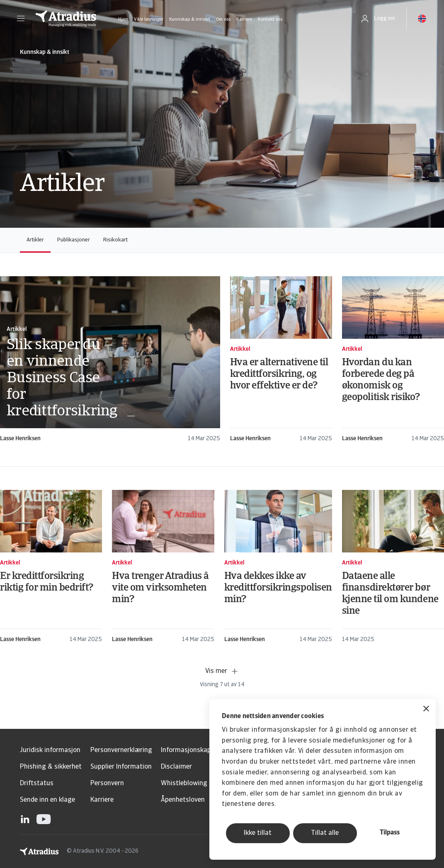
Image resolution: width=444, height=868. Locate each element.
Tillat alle (325, 833)
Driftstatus (37, 784)
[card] (110, 360)
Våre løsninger (149, 20)
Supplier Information (121, 767)
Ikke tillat (258, 833)
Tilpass (390, 833)
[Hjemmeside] (66, 19)
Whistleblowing (184, 784)
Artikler (35, 240)
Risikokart (115, 240)
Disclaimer (176, 767)
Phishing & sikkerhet (51, 767)
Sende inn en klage (47, 800)
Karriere (244, 20)
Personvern (107, 784)
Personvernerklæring (121, 750)
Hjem (123, 20)
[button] (21, 19)
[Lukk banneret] (426, 710)
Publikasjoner (74, 240)
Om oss (223, 20)
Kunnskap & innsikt (190, 20)
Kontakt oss (270, 20)
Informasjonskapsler (191, 750)
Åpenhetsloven (183, 800)
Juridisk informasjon (50, 750)
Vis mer (222, 671)
